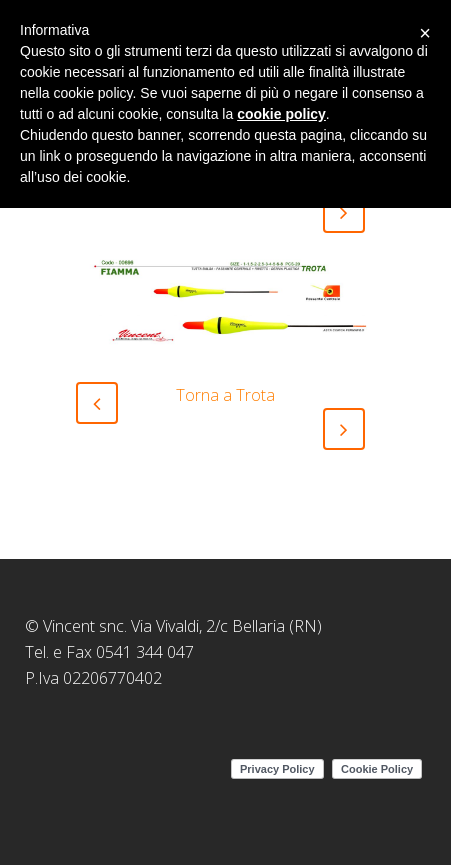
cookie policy (281, 114)
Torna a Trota (225, 395)
